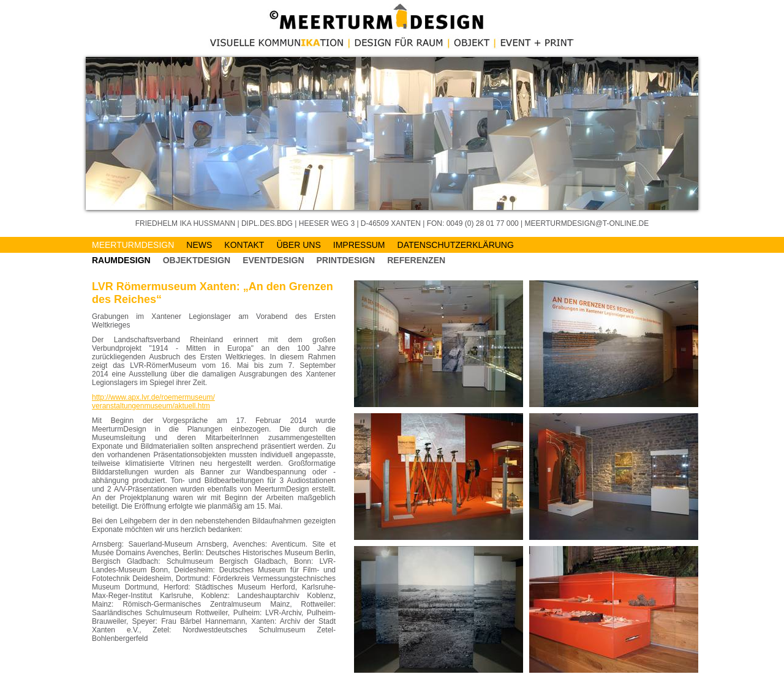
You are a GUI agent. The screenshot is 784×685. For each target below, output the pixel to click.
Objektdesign (197, 260)
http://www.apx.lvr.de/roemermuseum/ (153, 397)
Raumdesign (121, 260)
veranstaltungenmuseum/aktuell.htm (151, 406)
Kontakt (244, 245)
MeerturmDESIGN (133, 245)
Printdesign (346, 260)
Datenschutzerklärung (456, 245)
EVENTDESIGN (273, 260)
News (199, 245)
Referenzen (416, 260)
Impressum (359, 245)
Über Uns (298, 245)
